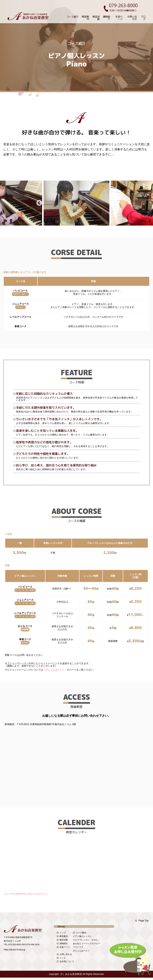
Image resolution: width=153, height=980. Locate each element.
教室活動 (96, 18)
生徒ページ (119, 18)
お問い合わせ (132, 18)
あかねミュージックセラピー (87, 943)
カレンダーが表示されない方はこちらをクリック (26, 894)
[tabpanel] (76, 203)
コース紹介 (73, 17)
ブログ (143, 18)
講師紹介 (107, 18)
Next (114, 203)
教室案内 (85, 18)
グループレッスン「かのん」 (87, 940)
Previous (39, 203)
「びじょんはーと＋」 (55, 670)
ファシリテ (78, 947)
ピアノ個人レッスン (82, 936)
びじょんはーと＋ (81, 951)
